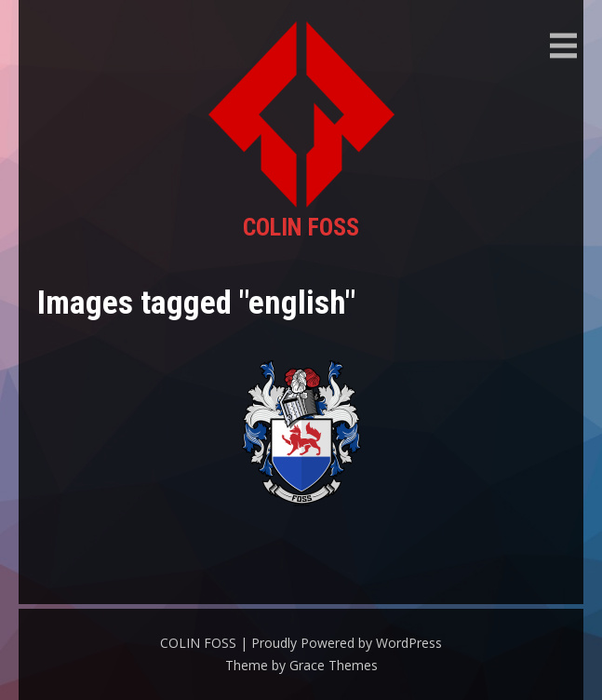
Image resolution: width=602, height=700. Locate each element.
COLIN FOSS (301, 227)
